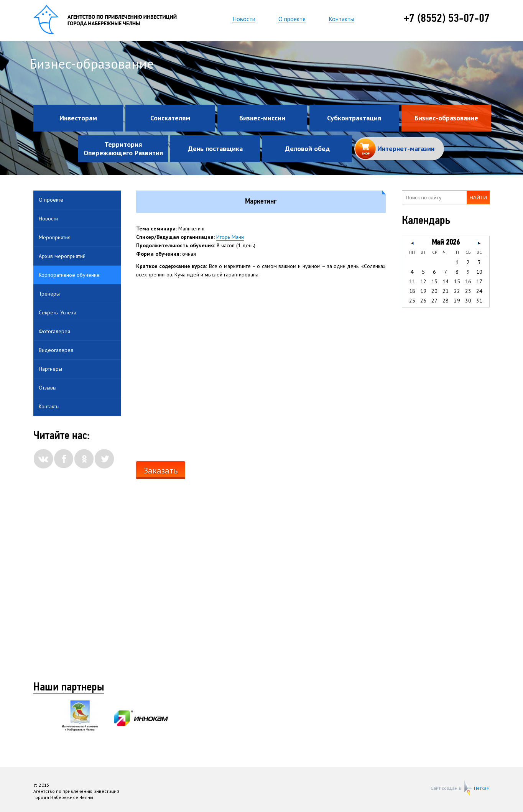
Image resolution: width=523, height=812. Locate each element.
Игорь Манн (230, 237)
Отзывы (48, 388)
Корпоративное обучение (69, 275)
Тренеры (49, 294)
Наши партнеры (69, 688)
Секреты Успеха (58, 312)
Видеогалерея (56, 350)
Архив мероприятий (62, 256)
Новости (244, 19)
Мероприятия (55, 237)
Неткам (482, 788)
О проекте (292, 19)
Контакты (341, 19)
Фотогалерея (54, 331)
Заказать (161, 470)
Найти (478, 198)
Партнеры (50, 369)
